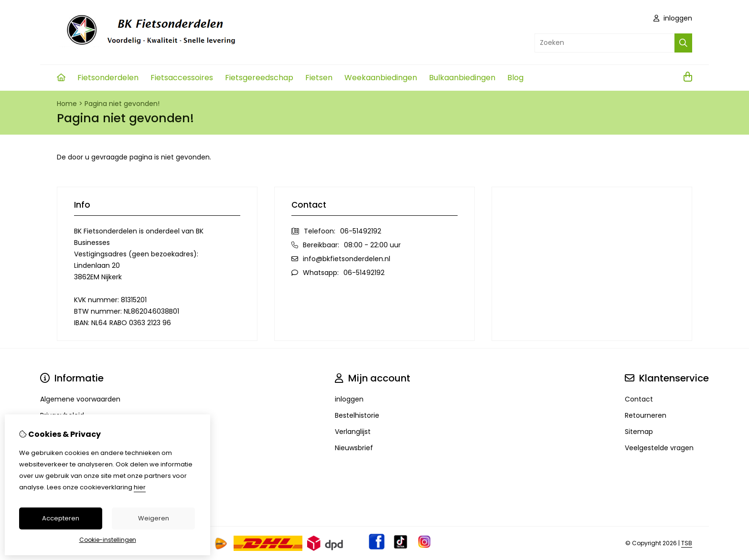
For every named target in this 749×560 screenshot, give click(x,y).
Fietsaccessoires (182, 78)
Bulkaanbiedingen (462, 78)
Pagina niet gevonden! (122, 104)
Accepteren (61, 518)
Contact (639, 399)
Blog (515, 78)
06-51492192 (361, 231)
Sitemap (639, 432)
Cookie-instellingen (108, 540)
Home (67, 104)
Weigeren (154, 518)
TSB (687, 543)
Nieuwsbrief (354, 448)
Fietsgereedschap (259, 78)
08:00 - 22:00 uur (372, 245)
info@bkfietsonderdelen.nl (347, 259)
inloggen (673, 18)
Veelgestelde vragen (659, 448)
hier (140, 487)
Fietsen (319, 78)
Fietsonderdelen (108, 78)
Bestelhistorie (357, 415)
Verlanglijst (353, 432)
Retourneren (646, 415)
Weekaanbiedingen (381, 78)
